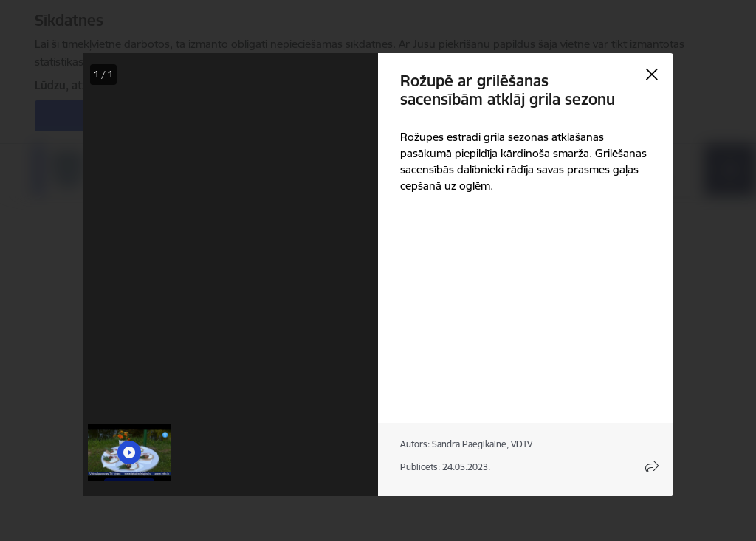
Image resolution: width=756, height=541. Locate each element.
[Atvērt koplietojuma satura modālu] (652, 466)
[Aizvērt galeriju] (652, 75)
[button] (129, 452)
